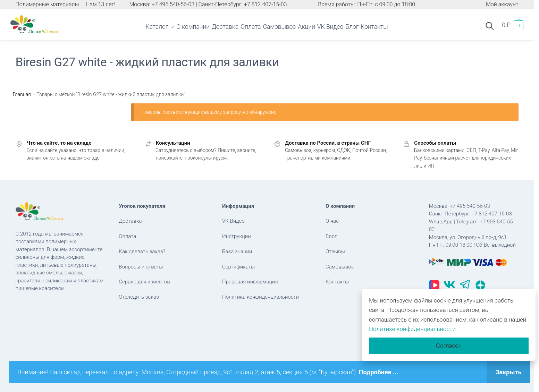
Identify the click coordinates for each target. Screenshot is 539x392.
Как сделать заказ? (142, 252)
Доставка (130, 221)
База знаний (237, 252)
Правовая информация (250, 282)
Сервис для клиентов (144, 282)
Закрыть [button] (508, 372)
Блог (331, 236)
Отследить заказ (139, 297)
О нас (332, 221)
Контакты (337, 282)
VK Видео (233, 221)
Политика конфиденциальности (260, 297)
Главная (22, 94)
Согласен (449, 346)
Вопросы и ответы (141, 267)
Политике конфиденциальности (412, 329)
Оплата (127, 236)
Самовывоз (340, 267)
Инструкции (237, 236)
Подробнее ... (379, 372)
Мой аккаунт (502, 4)
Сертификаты (238, 267)
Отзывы (335, 252)
